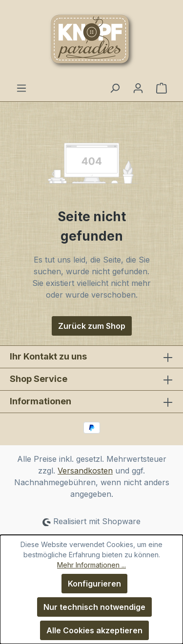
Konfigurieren (94, 584)
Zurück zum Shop (92, 326)
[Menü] (21, 88)
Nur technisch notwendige (94, 607)
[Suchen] (115, 88)
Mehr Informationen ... (91, 565)
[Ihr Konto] (138, 88)
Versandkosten (85, 471)
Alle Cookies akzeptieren (94, 630)
